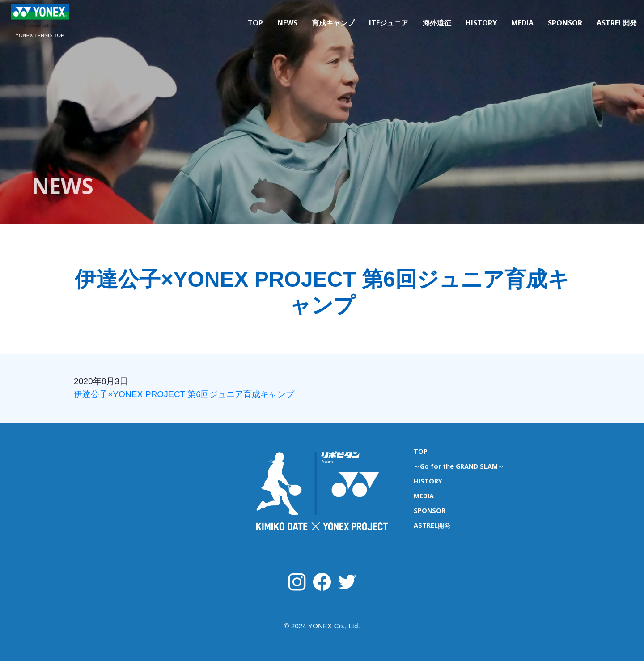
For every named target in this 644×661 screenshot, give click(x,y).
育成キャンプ (333, 23)
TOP (255, 23)
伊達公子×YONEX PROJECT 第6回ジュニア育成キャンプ (184, 394)
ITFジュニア (389, 23)
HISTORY (481, 23)
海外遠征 (437, 23)
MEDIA (522, 23)
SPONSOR (565, 23)
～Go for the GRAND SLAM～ (459, 466)
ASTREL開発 (617, 23)
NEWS (287, 23)
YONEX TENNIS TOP (40, 35)
